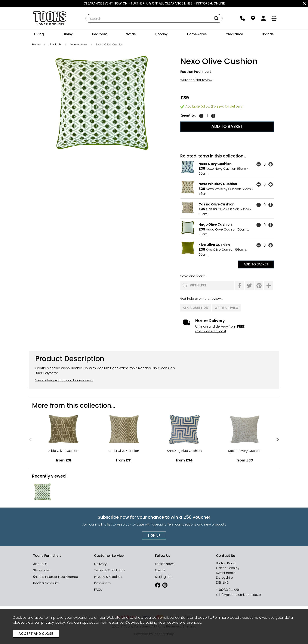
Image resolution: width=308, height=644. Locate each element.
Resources (102, 582)
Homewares (197, 34)
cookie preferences (184, 622)
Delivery (100, 562)
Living (39, 34)
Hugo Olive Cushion (215, 224)
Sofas (131, 34)
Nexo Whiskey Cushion (218, 184)
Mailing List (163, 575)
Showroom (42, 569)
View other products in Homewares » (64, 379)
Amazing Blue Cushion (184, 449)
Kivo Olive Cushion (214, 245)
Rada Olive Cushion (124, 449)
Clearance (234, 34)
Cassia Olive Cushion (216, 204)
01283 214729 (229, 588)
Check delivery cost (211, 330)
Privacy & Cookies (108, 575)
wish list (198, 285)
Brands (268, 34)
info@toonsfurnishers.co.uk (240, 593)
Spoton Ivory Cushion (245, 449)
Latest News (165, 562)
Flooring (162, 34)
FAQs (98, 588)
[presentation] (30, 438)
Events (160, 569)
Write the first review (196, 80)
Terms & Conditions (110, 569)
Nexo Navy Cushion (215, 164)
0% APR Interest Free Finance (56, 575)
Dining (68, 34)
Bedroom (100, 34)
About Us (40, 562)
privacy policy (53, 622)
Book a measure (46, 582)
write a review (227, 307)
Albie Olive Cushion (63, 449)
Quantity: (188, 116)
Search (86, 14)
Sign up (154, 534)
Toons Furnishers (50, 18)
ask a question (196, 307)
